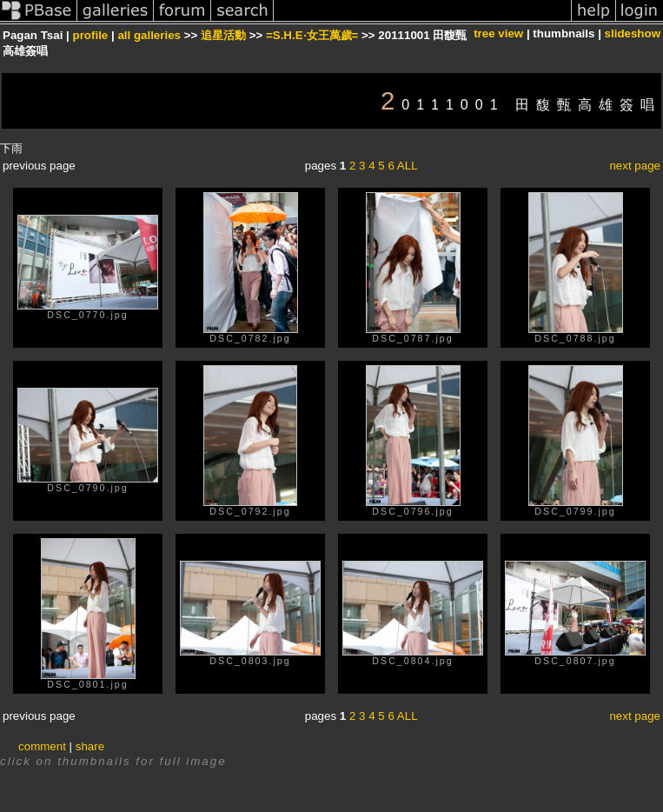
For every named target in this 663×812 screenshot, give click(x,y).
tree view (498, 33)
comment (42, 746)
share (90, 746)
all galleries (149, 35)
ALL (408, 166)
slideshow (633, 33)
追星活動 (223, 35)
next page (635, 166)
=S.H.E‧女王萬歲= (312, 35)
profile (91, 35)
